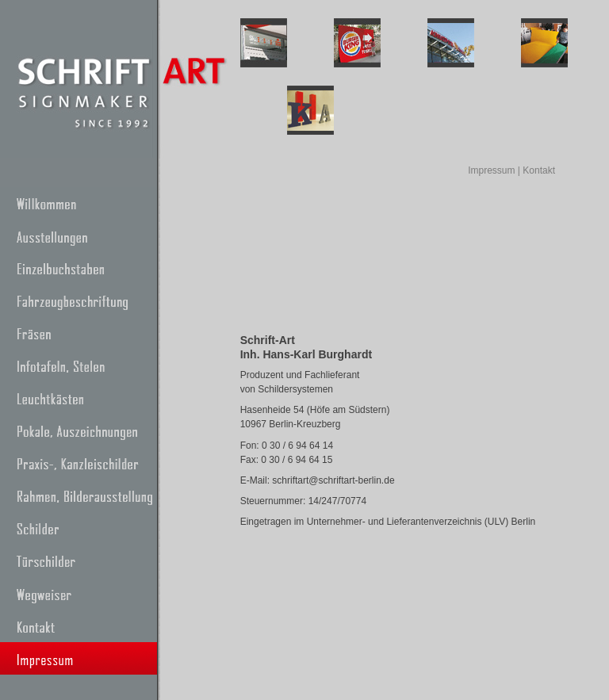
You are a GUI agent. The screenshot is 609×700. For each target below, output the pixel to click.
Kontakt (539, 170)
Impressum (491, 170)
